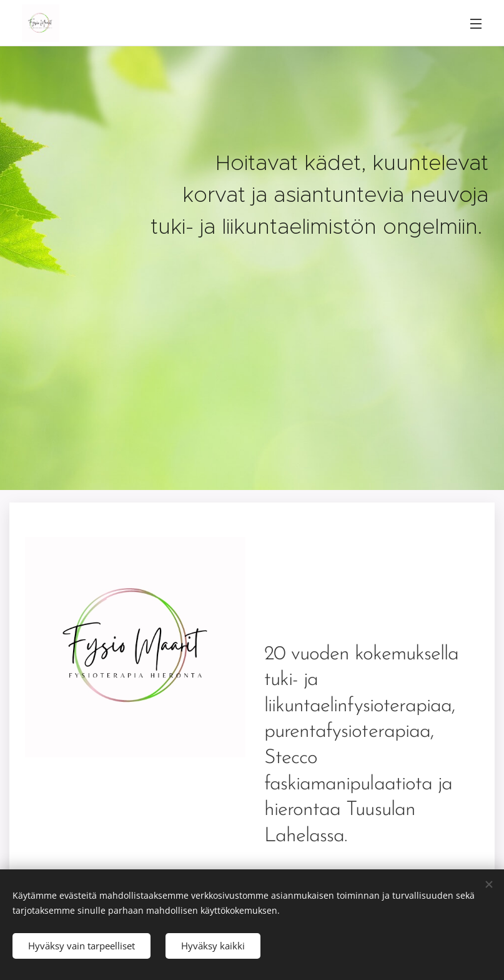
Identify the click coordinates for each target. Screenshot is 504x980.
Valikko (476, 24)
